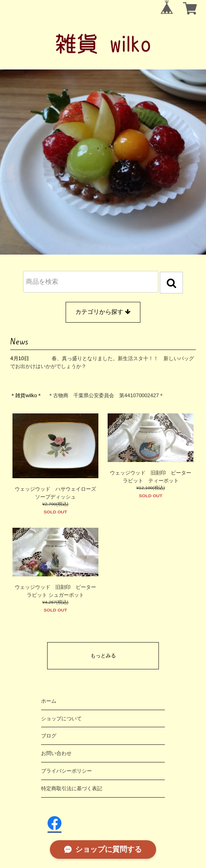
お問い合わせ (56, 753)
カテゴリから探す (103, 312)
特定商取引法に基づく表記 (72, 788)
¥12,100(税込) (151, 488)
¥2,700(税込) (56, 504)
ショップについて (61, 718)
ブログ (49, 736)
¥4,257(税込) (56, 602)
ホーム (49, 701)
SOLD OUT (56, 512)
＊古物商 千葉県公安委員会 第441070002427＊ (106, 395)
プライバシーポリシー (67, 771)
